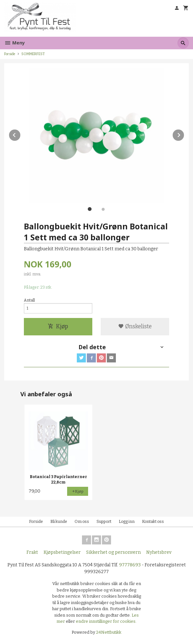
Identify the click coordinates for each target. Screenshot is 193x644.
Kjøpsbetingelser (62, 552)
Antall (29, 300)
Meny (15, 43)
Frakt (32, 552)
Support (104, 522)
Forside (10, 54)
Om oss (82, 522)
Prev (21, 134)
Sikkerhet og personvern (113, 552)
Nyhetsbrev (159, 552)
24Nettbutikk (109, 632)
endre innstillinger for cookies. (106, 621)
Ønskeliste (135, 327)
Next (184, 134)
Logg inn (127, 522)
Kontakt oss (153, 522)
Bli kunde (59, 522)
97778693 (130, 565)
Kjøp (58, 327)
